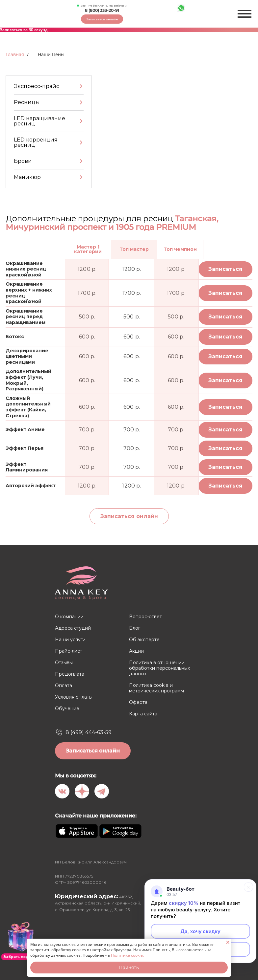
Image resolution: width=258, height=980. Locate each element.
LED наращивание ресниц (39, 121)
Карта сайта (143, 714)
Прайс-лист (69, 651)
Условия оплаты (74, 697)
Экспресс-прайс (37, 86)
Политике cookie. (127, 955)
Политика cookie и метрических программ (156, 688)
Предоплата (70, 674)
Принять (129, 967)
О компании (69, 617)
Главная (15, 54)
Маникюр (27, 177)
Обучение (67, 709)
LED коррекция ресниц (36, 142)
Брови (23, 161)
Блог (135, 628)
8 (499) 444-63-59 (89, 732)
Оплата (64, 686)
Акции (136, 651)
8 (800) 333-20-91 (102, 10)
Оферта (138, 702)
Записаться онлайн (102, 19)
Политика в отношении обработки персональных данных (159, 668)
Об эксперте (144, 640)
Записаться (225, 269)
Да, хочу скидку (200, 931)
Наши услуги (70, 640)
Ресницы (27, 102)
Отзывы (64, 663)
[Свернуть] (248, 887)
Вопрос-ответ (145, 617)
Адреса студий (73, 628)
